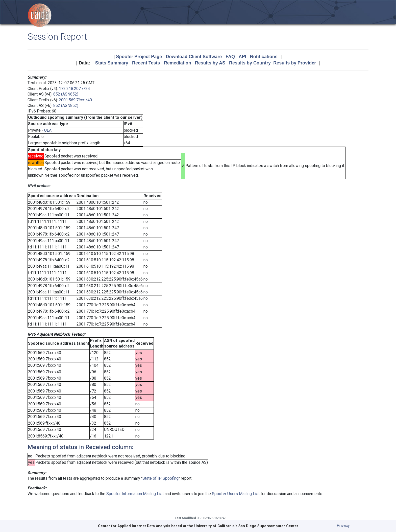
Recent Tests (146, 63)
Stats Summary (112, 63)
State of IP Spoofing (160, 478)
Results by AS (210, 63)
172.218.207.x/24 (74, 89)
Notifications (264, 57)
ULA (48, 130)
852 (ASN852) (66, 94)
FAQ (230, 57)
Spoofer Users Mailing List (236, 494)
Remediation (178, 63)
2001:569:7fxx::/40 (75, 100)
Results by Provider (295, 63)
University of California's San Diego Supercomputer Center (246, 526)
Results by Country (250, 63)
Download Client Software (194, 57)
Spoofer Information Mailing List (135, 494)
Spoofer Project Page (139, 57)
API (242, 57)
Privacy (343, 526)
